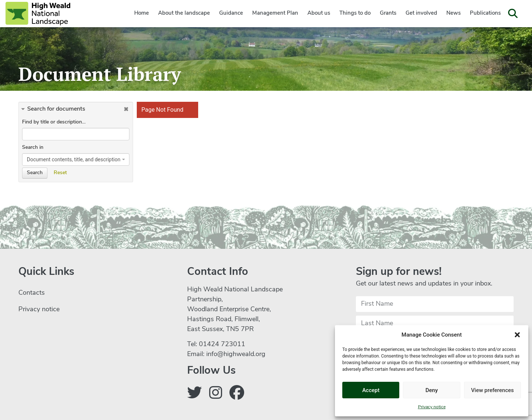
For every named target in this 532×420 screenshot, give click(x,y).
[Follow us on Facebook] (237, 394)
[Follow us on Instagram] (216, 394)
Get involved (421, 13)
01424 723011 (222, 344)
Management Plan (275, 13)
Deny (432, 390)
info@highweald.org (236, 354)
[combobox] (76, 159)
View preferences (492, 390)
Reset (60, 173)
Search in (33, 148)
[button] (517, 335)
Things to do (355, 13)
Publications (485, 13)
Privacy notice (432, 407)
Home (142, 13)
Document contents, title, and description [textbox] (74, 159)
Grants (388, 13)
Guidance (231, 13)
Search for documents (56, 109)
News (454, 13)
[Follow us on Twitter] (194, 394)
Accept (371, 390)
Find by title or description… (54, 122)
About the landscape (184, 13)
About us (319, 13)
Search (35, 173)
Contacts (32, 293)
